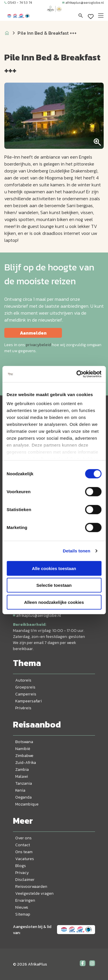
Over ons (23, 838)
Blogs (21, 866)
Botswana (24, 742)
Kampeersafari (29, 701)
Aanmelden (33, 333)
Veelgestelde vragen (34, 893)
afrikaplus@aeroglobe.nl (83, 3)
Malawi (22, 776)
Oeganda (23, 797)
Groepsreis (25, 687)
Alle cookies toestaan (54, 568)
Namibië (23, 749)
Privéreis (23, 708)
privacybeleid (38, 345)
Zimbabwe (24, 756)
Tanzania (24, 783)
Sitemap (23, 914)
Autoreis (23, 680)
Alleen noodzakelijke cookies (54, 602)
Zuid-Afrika (26, 763)
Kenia (20, 790)
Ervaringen (25, 900)
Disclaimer (25, 880)
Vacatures (25, 859)
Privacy (22, 873)
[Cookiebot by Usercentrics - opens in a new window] (77, 374)
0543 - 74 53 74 (18, 3)
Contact (23, 845)
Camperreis (26, 694)
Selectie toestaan (54, 585)
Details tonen (76, 551)
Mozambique (27, 804)
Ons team (24, 852)
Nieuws (22, 907)
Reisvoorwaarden (31, 887)
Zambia (22, 770)
